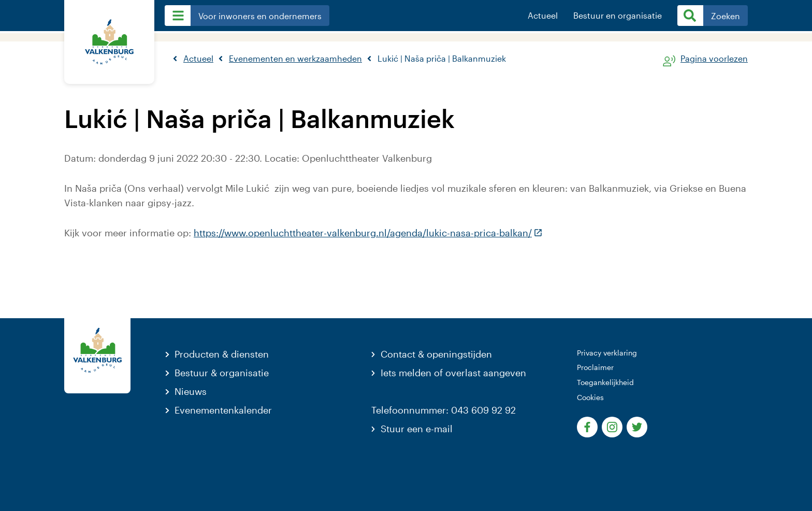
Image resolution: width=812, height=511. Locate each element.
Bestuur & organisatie (222, 373)
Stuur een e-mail (417, 429)
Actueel (543, 16)
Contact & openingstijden (436, 354)
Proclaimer (595, 367)
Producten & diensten (222, 354)
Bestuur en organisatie (618, 16)
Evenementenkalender (223, 410)
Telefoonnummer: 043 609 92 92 (444, 410)
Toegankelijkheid (605, 382)
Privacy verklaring (607, 353)
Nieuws (191, 391)
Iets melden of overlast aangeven (453, 373)
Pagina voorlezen (714, 59)
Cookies (590, 397)
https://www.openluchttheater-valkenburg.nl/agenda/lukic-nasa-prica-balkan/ (368, 233)
